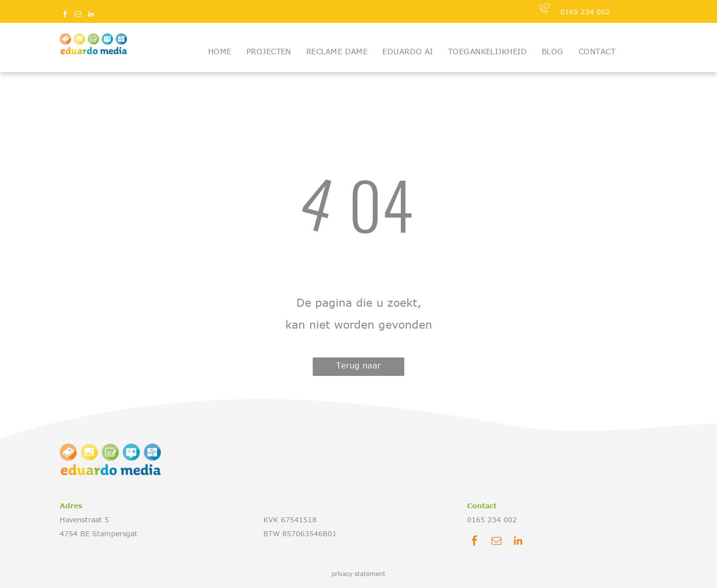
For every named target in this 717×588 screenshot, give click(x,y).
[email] (78, 16)
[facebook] (65, 16)
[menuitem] (220, 51)
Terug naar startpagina (359, 368)
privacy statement (358, 574)
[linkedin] (91, 16)
